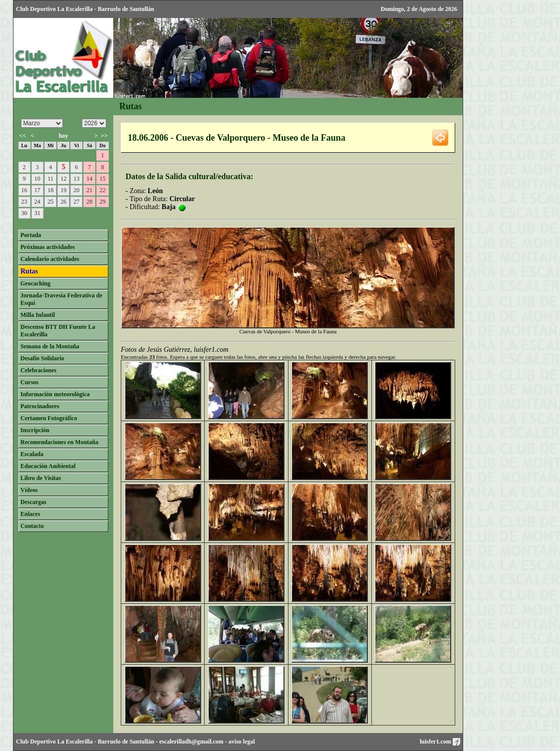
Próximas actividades (48, 247)
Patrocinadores (40, 406)
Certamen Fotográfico (49, 418)
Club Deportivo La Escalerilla (54, 742)
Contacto (32, 526)
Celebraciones (38, 370)
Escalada (32, 454)
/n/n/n (94, 123)
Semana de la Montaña (50, 346)
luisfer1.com (440, 742)
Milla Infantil (38, 315)
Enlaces (30, 514)
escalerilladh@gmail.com (191, 742)
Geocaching (35, 283)
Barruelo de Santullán (126, 742)
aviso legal (242, 742)
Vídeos (29, 490)
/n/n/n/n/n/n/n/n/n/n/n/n (42, 123)
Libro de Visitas (41, 478)
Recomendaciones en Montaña (59, 442)
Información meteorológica (55, 394)
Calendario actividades (50, 259)
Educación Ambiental (48, 466)
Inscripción (35, 430)
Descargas (33, 502)
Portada (31, 235)
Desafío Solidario (42, 358)
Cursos (29, 382)
